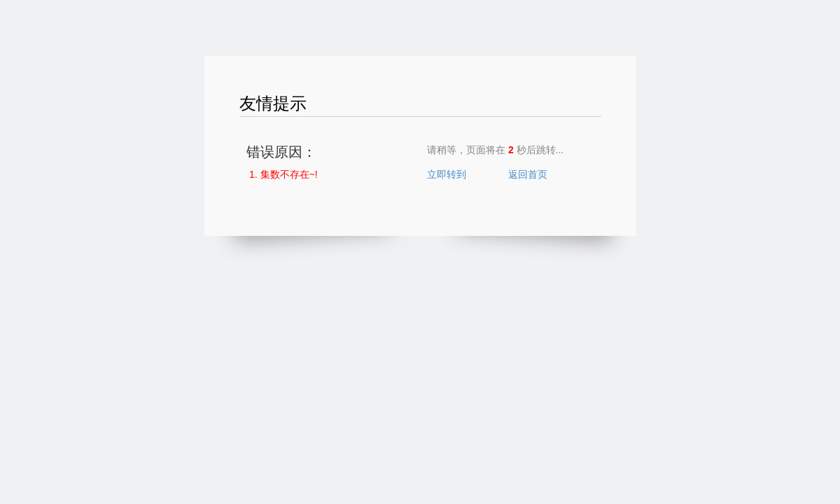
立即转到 (447, 174)
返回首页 (528, 174)
